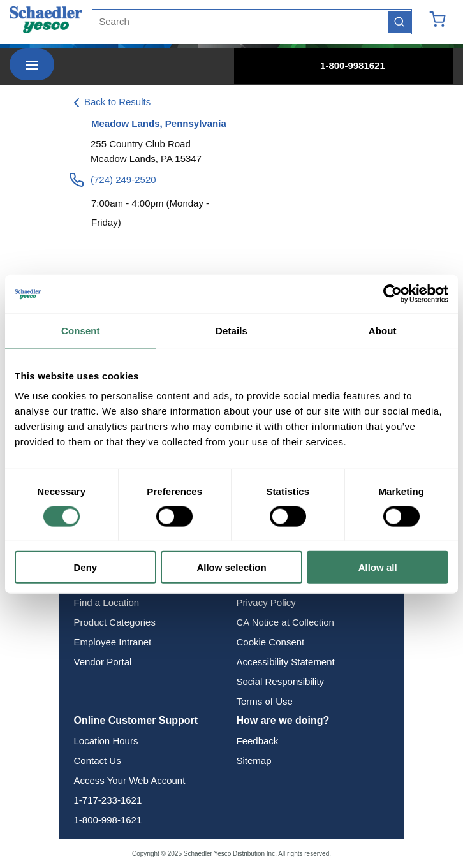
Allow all (378, 567)
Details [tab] (231, 330)
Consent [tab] (81, 330)
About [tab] (383, 330)
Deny (85, 567)
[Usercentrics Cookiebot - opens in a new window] (393, 293)
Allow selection (231, 567)
